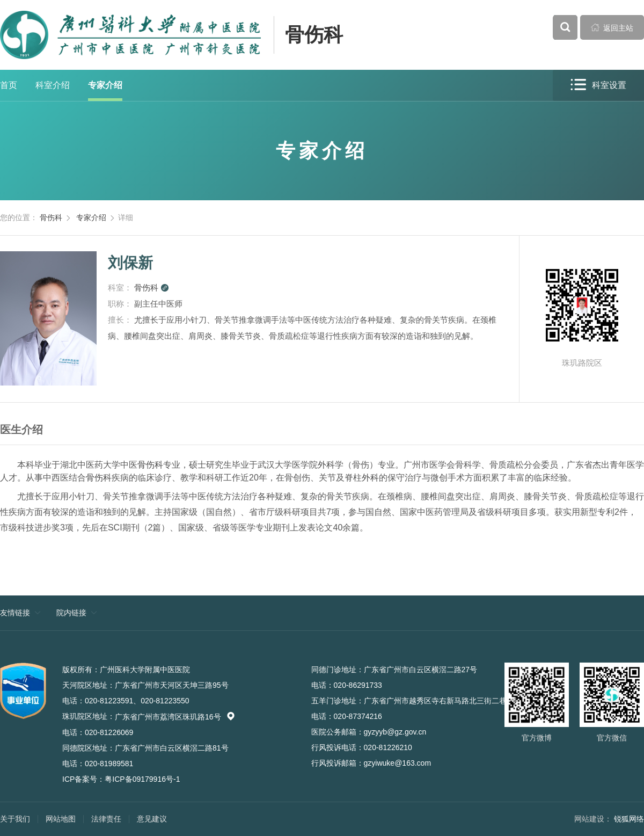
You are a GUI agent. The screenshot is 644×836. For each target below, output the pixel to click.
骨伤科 (314, 35)
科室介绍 (53, 85)
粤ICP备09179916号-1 (142, 779)
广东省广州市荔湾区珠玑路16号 (175, 717)
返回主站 (612, 27)
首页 (9, 85)
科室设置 (598, 85)
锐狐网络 (629, 819)
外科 (326, 465)
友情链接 (15, 613)
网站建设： (593, 819)
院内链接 (71, 613)
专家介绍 (105, 85)
